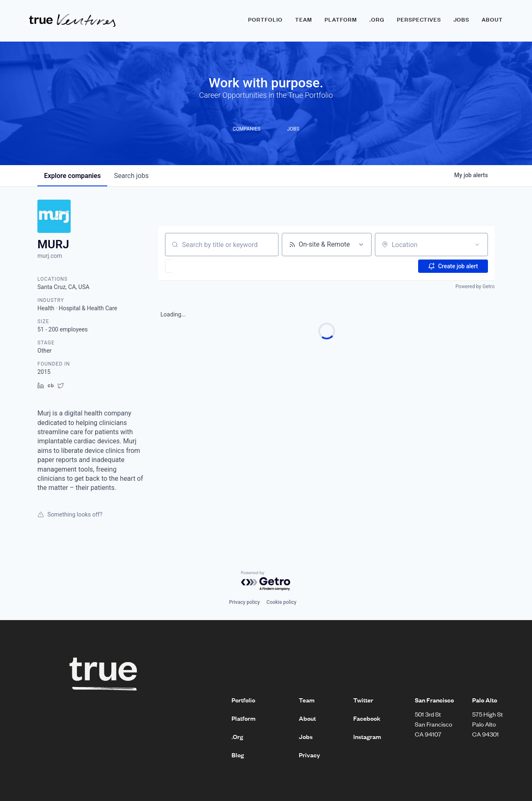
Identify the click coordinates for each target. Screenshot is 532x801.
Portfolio (265, 20)
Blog (238, 755)
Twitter (363, 700)
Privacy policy (244, 602)
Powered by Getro (475, 287)
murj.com (50, 256)
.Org (237, 737)
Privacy (309, 755)
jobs (131, 176)
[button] (193, 266)
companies (72, 176)
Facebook (367, 718)
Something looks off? (70, 514)
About (492, 20)
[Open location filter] (477, 245)
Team (304, 20)
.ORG (377, 20)
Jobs (461, 20)
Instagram (367, 737)
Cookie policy (281, 602)
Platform (341, 20)
